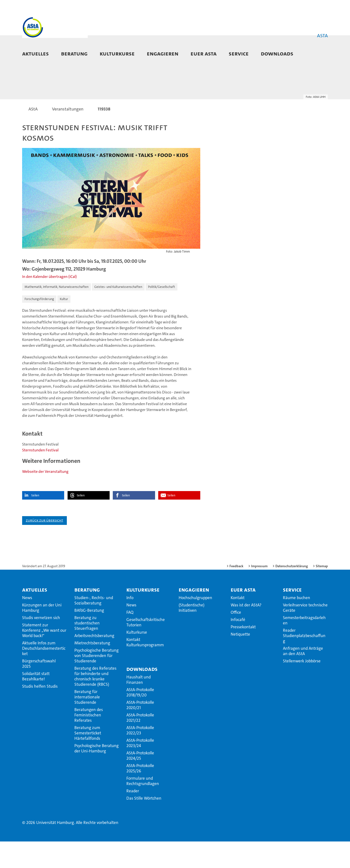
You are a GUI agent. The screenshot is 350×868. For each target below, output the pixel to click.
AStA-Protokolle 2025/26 (140, 795)
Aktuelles (35, 53)
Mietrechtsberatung (92, 669)
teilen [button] (35, 522)
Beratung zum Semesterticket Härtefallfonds (88, 759)
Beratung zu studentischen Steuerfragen (87, 649)
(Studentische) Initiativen (192, 634)
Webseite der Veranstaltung (45, 498)
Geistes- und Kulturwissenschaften (118, 314)
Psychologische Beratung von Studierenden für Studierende (96, 682)
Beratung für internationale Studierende (87, 723)
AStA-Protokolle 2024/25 (140, 782)
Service (239, 53)
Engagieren (163, 53)
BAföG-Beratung (89, 637)
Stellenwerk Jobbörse (302, 687)
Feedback (236, 593)
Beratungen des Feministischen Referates (89, 741)
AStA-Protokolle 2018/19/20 (140, 719)
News (27, 624)
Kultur (64, 326)
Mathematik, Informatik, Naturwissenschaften (57, 314)
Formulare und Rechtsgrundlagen (143, 807)
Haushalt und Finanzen (139, 706)
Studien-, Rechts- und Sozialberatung (94, 627)
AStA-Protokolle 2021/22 (140, 744)
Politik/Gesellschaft (162, 314)
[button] (319, 54)
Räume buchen (297, 624)
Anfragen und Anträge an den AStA (303, 677)
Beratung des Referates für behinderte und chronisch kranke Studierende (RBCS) (95, 703)
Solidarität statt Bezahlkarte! (36, 703)
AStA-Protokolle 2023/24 (140, 769)
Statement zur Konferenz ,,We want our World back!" (44, 657)
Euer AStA (204, 53)
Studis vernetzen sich (41, 644)
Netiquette (240, 661)
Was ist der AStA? (246, 631)
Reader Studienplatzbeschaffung (304, 662)
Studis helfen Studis (40, 713)
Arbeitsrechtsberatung (94, 662)
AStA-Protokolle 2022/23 (140, 757)
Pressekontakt (243, 653)
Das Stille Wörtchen (144, 825)
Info (130, 624)
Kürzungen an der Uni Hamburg (42, 634)
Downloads (277, 53)
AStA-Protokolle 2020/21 (140, 731)
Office (236, 639)
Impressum (259, 593)
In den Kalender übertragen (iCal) (49, 303)
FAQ (130, 639)
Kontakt (238, 624)
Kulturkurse (117, 53)
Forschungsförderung (39, 326)
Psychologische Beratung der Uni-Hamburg (96, 775)
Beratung (74, 53)
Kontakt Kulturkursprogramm (145, 669)
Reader (133, 817)
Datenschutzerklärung (292, 593)
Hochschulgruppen (195, 624)
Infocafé (238, 646)
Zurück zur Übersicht (44, 547)
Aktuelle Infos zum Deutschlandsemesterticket (44, 675)
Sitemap (322, 593)
